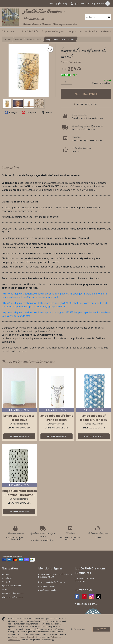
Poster (47, 112)
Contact (51, 3)
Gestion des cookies (47, 586)
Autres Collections (71, 62)
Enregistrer (29, 112)
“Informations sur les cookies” (25, 637)
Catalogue (7, 578)
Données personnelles (48, 590)
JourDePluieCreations (11, 586)
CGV (4, 589)
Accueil (8, 39)
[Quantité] (66, 82)
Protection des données (13, 593)
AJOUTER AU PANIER (86, 94)
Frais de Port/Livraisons (12, 597)
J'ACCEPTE (102, 629)
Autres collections (34, 39)
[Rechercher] (109, 17)
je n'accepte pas (78, 629)
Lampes (19, 39)
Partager (11, 112)
